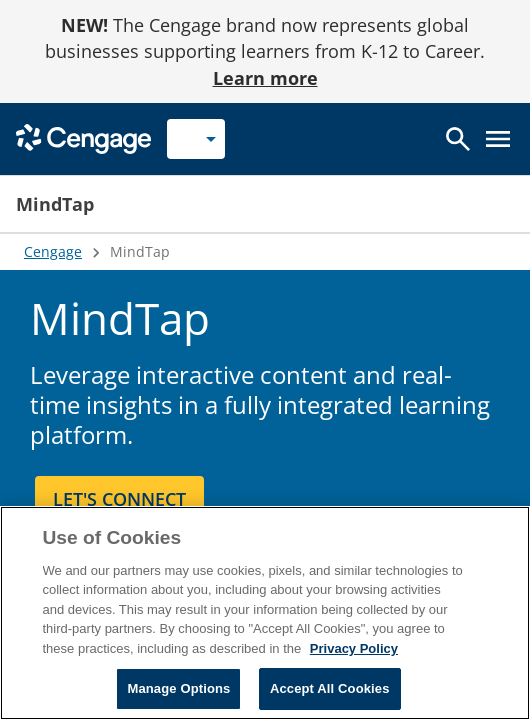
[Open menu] (498, 139)
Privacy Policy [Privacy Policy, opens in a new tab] (354, 648)
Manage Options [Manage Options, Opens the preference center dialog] (178, 688)
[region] (265, 613)
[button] (312, 204)
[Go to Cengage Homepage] (83, 137)
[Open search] (458, 139)
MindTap (55, 204)
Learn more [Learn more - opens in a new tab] (265, 78)
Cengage (53, 251)
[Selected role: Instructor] (196, 139)
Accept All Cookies (330, 688)
